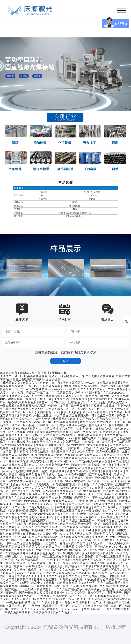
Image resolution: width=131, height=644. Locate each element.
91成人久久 (32, 557)
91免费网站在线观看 (38, 501)
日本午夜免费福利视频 (16, 602)
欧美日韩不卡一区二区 (88, 602)
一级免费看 (8, 406)
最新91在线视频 (16, 563)
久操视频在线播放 (23, 448)
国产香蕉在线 (11, 560)
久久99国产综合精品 (96, 553)
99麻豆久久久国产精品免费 (49, 599)
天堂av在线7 (25, 527)
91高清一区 (44, 399)
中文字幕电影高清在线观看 (77, 468)
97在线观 (98, 488)
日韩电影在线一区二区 (43, 563)
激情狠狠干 (79, 465)
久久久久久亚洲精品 (73, 494)
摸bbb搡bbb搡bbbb (62, 461)
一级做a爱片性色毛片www (103, 511)
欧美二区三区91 (99, 409)
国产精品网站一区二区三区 (35, 416)
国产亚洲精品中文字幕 (15, 396)
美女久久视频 (62, 612)
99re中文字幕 (86, 452)
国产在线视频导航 (109, 583)
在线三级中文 (118, 530)
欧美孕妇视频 (80, 406)
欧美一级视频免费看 (72, 445)
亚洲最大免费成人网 (85, 586)
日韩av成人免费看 (103, 497)
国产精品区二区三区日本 (79, 520)
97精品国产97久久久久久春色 (33, 504)
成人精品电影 (104, 429)
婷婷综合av (82, 497)
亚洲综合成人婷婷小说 (28, 429)
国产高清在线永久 (102, 399)
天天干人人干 (73, 609)
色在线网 (19, 484)
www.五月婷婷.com (30, 573)
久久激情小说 (49, 534)
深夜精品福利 (92, 491)
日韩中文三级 (46, 425)
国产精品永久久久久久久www (62, 491)
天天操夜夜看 (77, 412)
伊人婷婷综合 (39, 461)
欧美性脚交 (120, 461)
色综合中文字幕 (59, 406)
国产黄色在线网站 (100, 474)
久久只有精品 (20, 599)
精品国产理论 (72, 576)
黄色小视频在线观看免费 (96, 422)
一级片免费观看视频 (67, 442)
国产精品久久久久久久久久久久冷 (39, 576)
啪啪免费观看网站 (90, 435)
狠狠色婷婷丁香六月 (22, 399)
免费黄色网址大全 (58, 465)
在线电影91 (110, 471)
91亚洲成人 (76, 478)
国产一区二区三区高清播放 (113, 557)
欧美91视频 (93, 540)
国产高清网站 (29, 517)
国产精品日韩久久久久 (106, 458)
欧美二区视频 (32, 491)
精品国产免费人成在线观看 (113, 468)
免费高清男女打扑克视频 (56, 497)
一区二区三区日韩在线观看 (43, 386)
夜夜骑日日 (25, 579)
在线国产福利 (43, 442)
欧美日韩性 (59, 593)
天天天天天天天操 (33, 609)
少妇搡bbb (24, 478)
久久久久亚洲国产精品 (56, 560)
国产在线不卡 (91, 438)
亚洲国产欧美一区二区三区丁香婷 (62, 511)
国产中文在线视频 (86, 432)
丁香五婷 (120, 422)
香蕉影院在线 (42, 612)
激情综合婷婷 (79, 399)
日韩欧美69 (71, 396)
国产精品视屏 (83, 507)
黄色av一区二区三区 (52, 402)
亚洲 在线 (60, 412)
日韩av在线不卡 (11, 534)
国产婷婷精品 (17, 468)
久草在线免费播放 (20, 442)
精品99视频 (108, 386)
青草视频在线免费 (17, 553)
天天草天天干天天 (72, 540)
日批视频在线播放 (107, 596)
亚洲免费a (32, 435)
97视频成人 (50, 494)
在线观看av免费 (11, 383)
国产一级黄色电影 (39, 484)
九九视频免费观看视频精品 (72, 458)
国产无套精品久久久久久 (18, 445)
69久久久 (77, 606)
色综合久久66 (98, 425)
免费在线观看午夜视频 (22, 402)
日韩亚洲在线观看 (95, 530)
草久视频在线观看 (109, 383)
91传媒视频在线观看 (104, 501)
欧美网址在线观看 (72, 579)
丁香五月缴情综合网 (117, 609)
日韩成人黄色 (62, 602)
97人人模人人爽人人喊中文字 (110, 543)
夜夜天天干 (115, 593)
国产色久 (60, 448)
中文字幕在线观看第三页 (30, 422)
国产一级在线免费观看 (34, 593)
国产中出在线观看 (75, 514)
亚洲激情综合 (89, 517)
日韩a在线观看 (109, 517)
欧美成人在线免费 (45, 478)
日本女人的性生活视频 (72, 425)
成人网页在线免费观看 (75, 537)
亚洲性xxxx (45, 448)
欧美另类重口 (92, 471)
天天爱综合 (50, 543)
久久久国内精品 (114, 435)
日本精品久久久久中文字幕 (96, 484)
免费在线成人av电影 (22, 481)
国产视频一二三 (23, 419)
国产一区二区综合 (23, 540)
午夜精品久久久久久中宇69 (71, 501)
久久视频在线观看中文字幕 (31, 570)
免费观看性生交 (104, 504)
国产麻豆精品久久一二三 (79, 383)
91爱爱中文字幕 (76, 481)
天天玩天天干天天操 (50, 481)
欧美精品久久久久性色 (75, 488)
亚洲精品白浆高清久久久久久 (42, 520)
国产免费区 (13, 609)
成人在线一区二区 (81, 596)
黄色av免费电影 (83, 557)
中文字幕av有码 (98, 445)
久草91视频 (96, 494)
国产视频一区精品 (80, 448)
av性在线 (31, 389)
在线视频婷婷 (85, 429)
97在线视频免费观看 (107, 566)
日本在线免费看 (62, 507)
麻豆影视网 (116, 425)
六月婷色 (109, 491)
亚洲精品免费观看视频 (95, 396)
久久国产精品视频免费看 (76, 524)
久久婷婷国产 (14, 501)
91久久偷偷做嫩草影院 (100, 579)
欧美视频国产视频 (65, 484)
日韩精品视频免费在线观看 (32, 452)
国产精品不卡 (82, 573)
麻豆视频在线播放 (103, 406)
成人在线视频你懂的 (22, 432)
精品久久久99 (113, 455)
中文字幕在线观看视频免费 (72, 416)
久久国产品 (61, 399)
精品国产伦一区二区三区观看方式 (104, 570)
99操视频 (37, 455)
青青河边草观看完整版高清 (54, 432)
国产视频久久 (14, 589)
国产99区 (61, 504)
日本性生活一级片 (103, 416)
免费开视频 (62, 586)
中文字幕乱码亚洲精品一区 (110, 527)
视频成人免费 (54, 455)
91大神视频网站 (67, 517)
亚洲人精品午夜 (99, 412)
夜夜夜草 (8, 471)
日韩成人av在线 (53, 474)
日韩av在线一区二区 (36, 438)
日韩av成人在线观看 (58, 573)
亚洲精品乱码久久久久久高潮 (87, 402)
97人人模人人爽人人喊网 (76, 534)
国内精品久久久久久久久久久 (108, 392)
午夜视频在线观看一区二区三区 (49, 606)
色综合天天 (43, 550)
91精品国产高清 (115, 602)
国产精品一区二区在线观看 (87, 550)
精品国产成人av (33, 409)
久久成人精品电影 (106, 448)
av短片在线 (36, 465)
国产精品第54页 (11, 547)
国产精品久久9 (104, 547)
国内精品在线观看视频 (15, 530)
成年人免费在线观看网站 (52, 419)
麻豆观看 (94, 481)
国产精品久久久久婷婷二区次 (42, 547)
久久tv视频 (96, 599)
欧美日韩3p (47, 517)
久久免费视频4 (24, 550)
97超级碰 (38, 530)
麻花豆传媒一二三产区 (74, 543)
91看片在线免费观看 (118, 599)
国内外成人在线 (47, 540)
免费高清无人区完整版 (88, 560)
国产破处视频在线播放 (63, 422)
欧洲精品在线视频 (104, 537)
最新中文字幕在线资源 (29, 566)
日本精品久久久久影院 (103, 514)
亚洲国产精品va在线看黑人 (59, 435)
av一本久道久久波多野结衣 (41, 488)
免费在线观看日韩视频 (109, 524)
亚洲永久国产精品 (41, 412)
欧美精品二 (55, 609)
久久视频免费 (77, 593)
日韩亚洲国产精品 (63, 452)
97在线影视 (100, 573)
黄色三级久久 (78, 599)
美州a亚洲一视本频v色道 (107, 563)
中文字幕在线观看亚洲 (100, 589)
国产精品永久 (119, 573)
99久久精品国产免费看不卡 (63, 530)
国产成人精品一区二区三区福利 (66, 409)
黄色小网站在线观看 (111, 520)
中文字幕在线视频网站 (76, 527)
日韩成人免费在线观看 (75, 563)
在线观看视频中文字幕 (78, 547)
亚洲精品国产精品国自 (43, 524)
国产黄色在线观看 (97, 606)
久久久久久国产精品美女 (67, 589)
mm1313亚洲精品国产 (42, 468)
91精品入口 (113, 488)
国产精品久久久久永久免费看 (19, 497)
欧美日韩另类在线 (116, 494)
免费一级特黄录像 (53, 471)
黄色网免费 (60, 550)
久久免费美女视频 (95, 576)
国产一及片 (8, 576)
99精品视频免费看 (29, 474)
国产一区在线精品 (108, 452)
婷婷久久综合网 (118, 402)
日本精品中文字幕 (100, 465)
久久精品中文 (91, 442)
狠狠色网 (12, 593)
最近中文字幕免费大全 (66, 570)
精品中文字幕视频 (43, 583)
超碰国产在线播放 (28, 471)
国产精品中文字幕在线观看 (93, 461)
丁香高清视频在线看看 (59, 429)
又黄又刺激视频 (39, 507)
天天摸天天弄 (54, 566)
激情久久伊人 (42, 602)
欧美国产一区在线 (106, 507)
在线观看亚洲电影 (48, 527)
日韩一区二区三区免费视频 (23, 543)
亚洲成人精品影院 (37, 589)
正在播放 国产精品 (82, 419)
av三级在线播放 (42, 586)
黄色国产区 (74, 471)
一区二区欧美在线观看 (56, 557)
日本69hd (109, 540)
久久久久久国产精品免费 (52, 596)
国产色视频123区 (80, 504)
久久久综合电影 (46, 445)
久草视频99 (59, 438)
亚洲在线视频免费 (43, 553)
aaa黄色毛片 (25, 596)
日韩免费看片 (97, 593)
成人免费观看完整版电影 (45, 514)
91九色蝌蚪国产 (76, 474)
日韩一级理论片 (113, 481)
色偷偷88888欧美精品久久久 (83, 455)
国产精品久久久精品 (79, 566)
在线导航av (30, 534)
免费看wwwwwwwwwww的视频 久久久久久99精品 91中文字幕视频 (83, 389)
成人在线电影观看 (69, 553)
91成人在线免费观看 (14, 465)
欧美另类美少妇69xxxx (72, 392)
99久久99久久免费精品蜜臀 (81, 386)
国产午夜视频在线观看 (38, 458)
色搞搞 (63, 478)
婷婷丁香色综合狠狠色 (26, 494)
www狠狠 (75, 438)
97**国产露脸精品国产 (44, 537)
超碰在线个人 (14, 557)
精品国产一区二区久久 (41, 392)
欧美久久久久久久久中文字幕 (42, 383)
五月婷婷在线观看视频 (46, 396)
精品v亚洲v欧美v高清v (23, 511)
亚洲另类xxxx (109, 432)
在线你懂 (23, 461)
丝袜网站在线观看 (46, 579)
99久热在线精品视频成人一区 (76, 583)
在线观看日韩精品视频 (32, 406)
